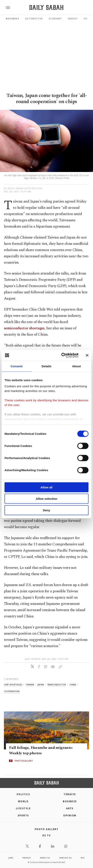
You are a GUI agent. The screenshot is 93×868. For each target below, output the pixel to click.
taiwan (30, 685)
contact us (65, 858)
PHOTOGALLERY (24, 761)
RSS (83, 858)
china (73, 685)
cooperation (12, 691)
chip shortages (13, 685)
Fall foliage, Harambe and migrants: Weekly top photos (41, 750)
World (23, 801)
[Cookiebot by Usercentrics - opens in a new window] (61, 355)
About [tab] (77, 366)
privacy (27, 858)
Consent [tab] (17, 366)
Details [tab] (46, 366)
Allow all (47, 487)
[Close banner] (87, 355)
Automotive (34, 18)
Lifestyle (23, 808)
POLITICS (23, 794)
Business (13, 18)
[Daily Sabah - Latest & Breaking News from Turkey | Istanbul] (46, 8)
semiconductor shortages (24, 328)
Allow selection (46, 499)
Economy (55, 18)
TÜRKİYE (70, 794)
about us (45, 858)
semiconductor (57, 685)
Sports (23, 815)
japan (41, 685)
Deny (47, 510)
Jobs (11, 858)
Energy (73, 18)
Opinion (70, 815)
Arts (70, 808)
